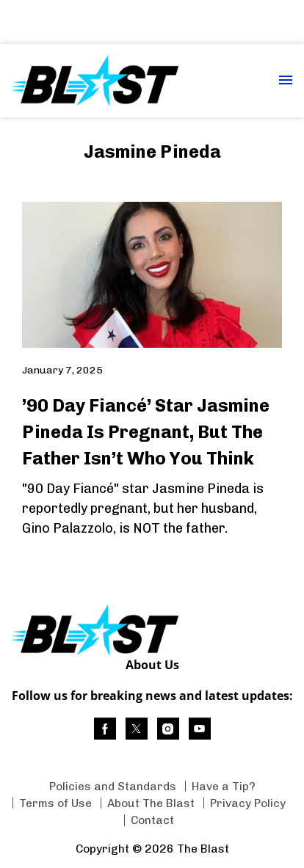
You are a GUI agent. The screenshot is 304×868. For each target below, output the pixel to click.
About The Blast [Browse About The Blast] (151, 803)
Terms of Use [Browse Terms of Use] (55, 803)
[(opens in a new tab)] (105, 729)
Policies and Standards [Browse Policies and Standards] (113, 786)
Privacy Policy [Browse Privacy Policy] (248, 803)
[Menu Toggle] (286, 81)
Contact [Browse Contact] (152, 820)
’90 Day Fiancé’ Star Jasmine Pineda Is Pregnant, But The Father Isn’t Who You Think (146, 432)
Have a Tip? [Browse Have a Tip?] (224, 786)
